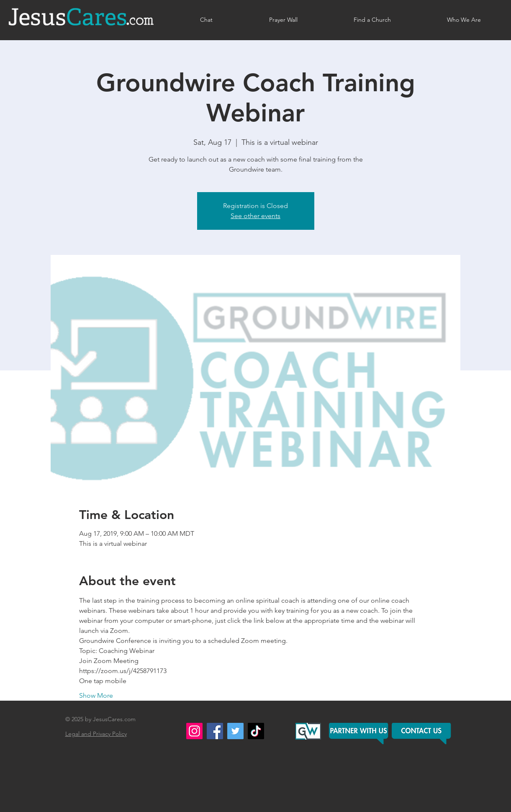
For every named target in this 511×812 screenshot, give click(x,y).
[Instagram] (194, 731)
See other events (255, 216)
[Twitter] (235, 731)
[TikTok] (256, 731)
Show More (96, 695)
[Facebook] (215, 731)
